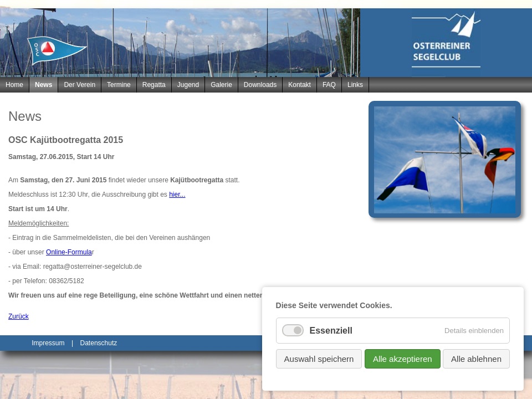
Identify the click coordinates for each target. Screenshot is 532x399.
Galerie (221, 85)
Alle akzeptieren (403, 359)
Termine (119, 85)
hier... (177, 195)
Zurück (19, 316)
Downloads (260, 85)
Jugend (188, 85)
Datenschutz (99, 343)
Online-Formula (69, 252)
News (44, 85)
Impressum (48, 343)
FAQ (329, 85)
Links (355, 85)
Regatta (154, 85)
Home (14, 85)
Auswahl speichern (319, 359)
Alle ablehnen (476, 359)
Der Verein (80, 85)
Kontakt (300, 85)
